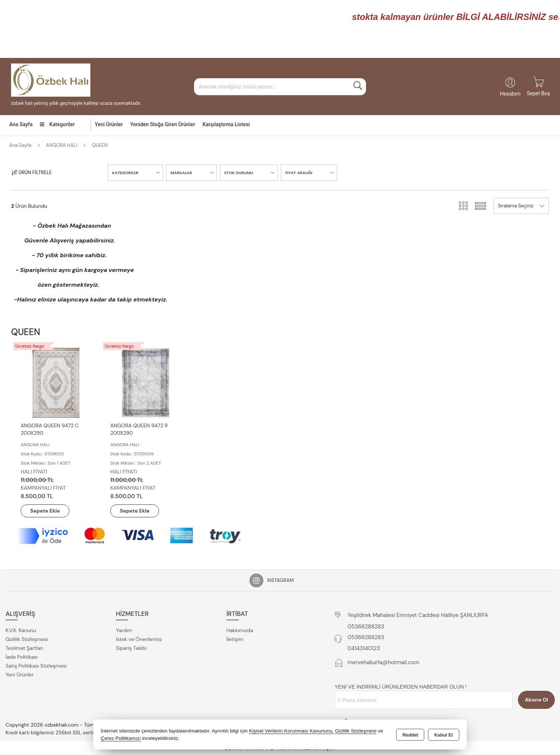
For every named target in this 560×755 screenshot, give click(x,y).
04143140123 (364, 648)
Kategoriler (57, 124)
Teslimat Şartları (24, 648)
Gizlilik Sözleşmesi (27, 639)
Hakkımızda (240, 630)
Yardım (124, 630)
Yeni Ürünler (20, 675)
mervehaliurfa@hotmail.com (383, 662)
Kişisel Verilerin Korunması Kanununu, (291, 731)
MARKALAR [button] (181, 173)
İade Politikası (22, 657)
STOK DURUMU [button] (239, 173)
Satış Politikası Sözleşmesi (36, 666)
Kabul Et (444, 735)
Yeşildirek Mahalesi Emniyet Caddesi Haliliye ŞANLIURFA (418, 615)
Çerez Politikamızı (121, 738)
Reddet (410, 735)
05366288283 (366, 627)
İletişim (235, 639)
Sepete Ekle (45, 511)
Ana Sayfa (21, 124)
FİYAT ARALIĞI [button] (299, 173)
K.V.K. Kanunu (21, 630)
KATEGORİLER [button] (125, 173)
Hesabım (510, 94)
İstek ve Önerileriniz (139, 639)
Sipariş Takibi (131, 648)
